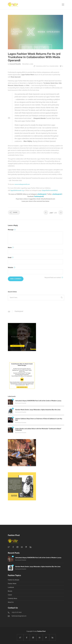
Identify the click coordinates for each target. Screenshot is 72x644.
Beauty (10, 591)
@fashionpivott (57, 194)
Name (11, 248)
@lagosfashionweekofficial (50, 190)
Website (12, 268)
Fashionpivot (19, 311)
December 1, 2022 (28, 64)
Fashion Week (54, 66)
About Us (11, 602)
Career (10, 595)
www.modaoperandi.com (22, 184)
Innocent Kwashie (15, 64)
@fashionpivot (42, 194)
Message (12, 230)
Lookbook (11, 587)
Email (11, 258)
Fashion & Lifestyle (42, 66)
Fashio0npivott (39, 196)
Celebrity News (13, 598)
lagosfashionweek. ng (17, 190)
